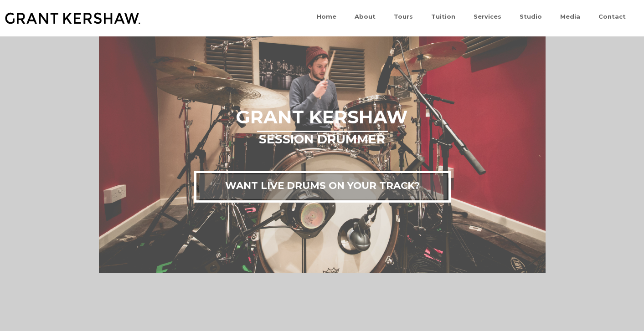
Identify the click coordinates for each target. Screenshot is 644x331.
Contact (612, 16)
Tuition (443, 16)
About (365, 16)
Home (327, 16)
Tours (403, 16)
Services (487, 16)
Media (570, 16)
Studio (531, 16)
